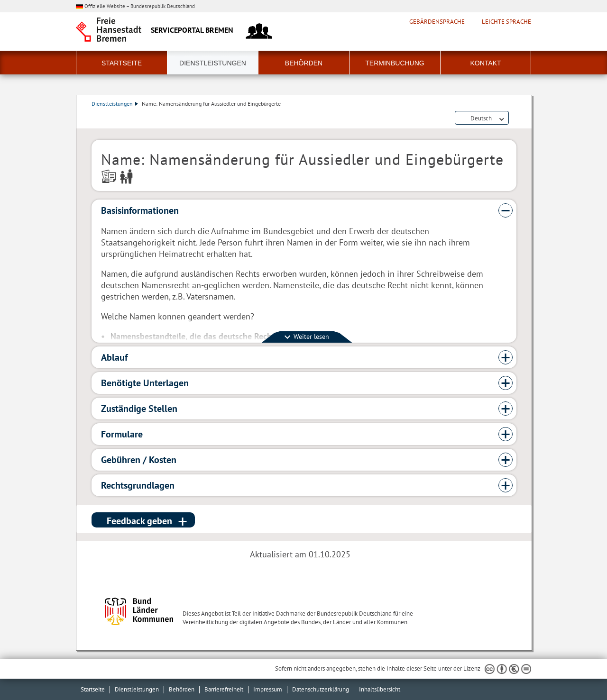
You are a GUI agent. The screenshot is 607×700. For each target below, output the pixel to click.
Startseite (122, 63)
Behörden (304, 63)
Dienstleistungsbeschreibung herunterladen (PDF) (515, 118)
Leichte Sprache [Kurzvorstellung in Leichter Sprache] (506, 22)
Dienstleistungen (213, 63)
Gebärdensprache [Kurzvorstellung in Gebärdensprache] (437, 22)
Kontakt (485, 63)
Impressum (268, 689)
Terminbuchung (395, 63)
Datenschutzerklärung (321, 689)
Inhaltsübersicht (380, 689)
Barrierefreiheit (224, 689)
